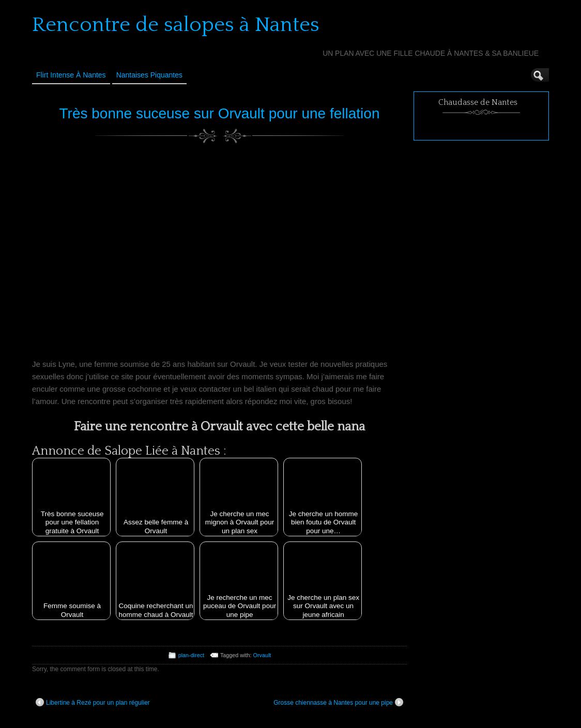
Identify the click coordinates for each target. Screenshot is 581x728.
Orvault (262, 655)
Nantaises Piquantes (149, 75)
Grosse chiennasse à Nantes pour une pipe (338, 702)
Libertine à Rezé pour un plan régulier (93, 702)
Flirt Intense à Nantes (71, 75)
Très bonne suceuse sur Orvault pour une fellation (220, 113)
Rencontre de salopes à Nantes (176, 25)
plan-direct (191, 655)
